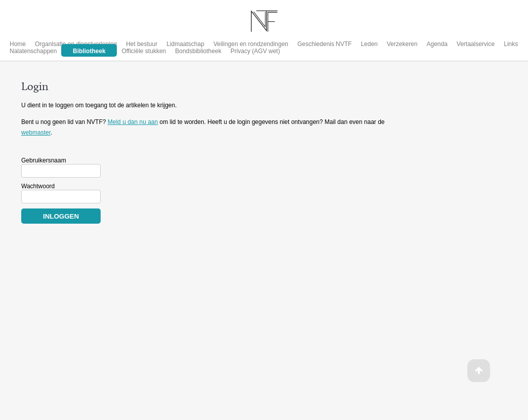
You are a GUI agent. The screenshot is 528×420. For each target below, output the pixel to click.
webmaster (36, 133)
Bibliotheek (89, 51)
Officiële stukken (144, 51)
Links (511, 44)
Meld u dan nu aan (133, 122)
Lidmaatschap (185, 44)
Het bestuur (142, 44)
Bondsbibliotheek (198, 51)
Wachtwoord (38, 186)
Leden (369, 44)
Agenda (437, 44)
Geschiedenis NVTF (324, 44)
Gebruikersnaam (44, 160)
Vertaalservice (476, 44)
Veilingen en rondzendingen (251, 44)
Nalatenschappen (33, 51)
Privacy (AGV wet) (255, 51)
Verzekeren (402, 44)
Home (18, 44)
